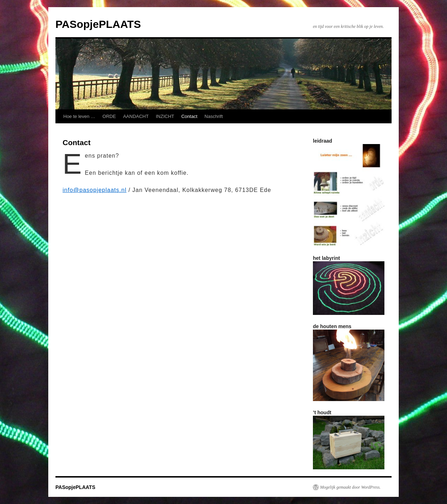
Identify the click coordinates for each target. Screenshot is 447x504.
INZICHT (165, 116)
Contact (189, 116)
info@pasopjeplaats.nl (95, 190)
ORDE (109, 116)
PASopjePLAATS (98, 24)
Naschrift (214, 116)
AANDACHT (136, 116)
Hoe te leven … (79, 116)
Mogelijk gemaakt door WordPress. (350, 487)
